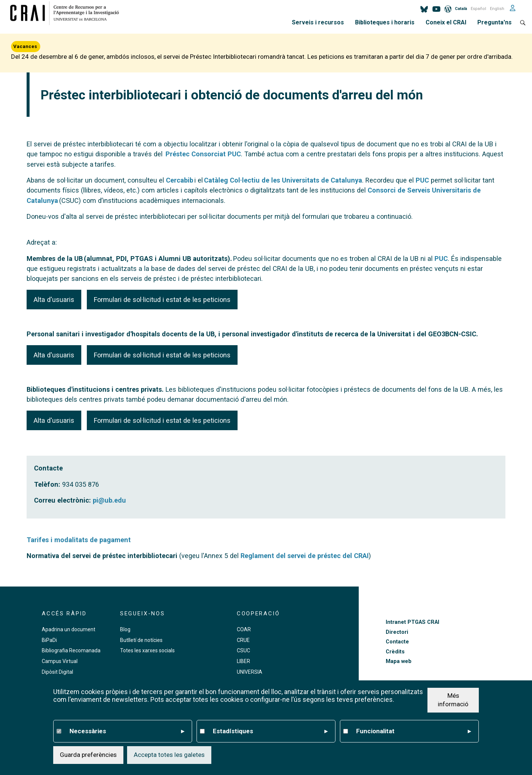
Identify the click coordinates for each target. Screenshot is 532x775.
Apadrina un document (69, 629)
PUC (422, 180)
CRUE (243, 640)
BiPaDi (49, 640)
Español (478, 9)
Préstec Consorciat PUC (203, 154)
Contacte (397, 642)
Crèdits (395, 652)
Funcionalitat (414, 731)
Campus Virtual (60, 661)
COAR (244, 629)
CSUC (243, 650)
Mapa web (399, 661)
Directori (397, 632)
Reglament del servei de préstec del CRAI (305, 556)
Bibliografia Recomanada (71, 650)
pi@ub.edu (109, 500)
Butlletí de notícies (141, 640)
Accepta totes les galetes (169, 755)
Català (461, 9)
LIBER (243, 661)
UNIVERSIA (250, 672)
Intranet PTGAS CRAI (412, 622)
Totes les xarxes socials (147, 650)
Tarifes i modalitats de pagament (79, 540)
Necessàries (127, 731)
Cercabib (180, 180)
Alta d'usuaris (54, 300)
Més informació (453, 700)
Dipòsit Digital (57, 672)
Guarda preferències (88, 755)
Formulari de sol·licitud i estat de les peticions (162, 300)
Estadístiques (270, 731)
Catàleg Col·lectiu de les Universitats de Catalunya (283, 180)
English (497, 9)
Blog (125, 629)
